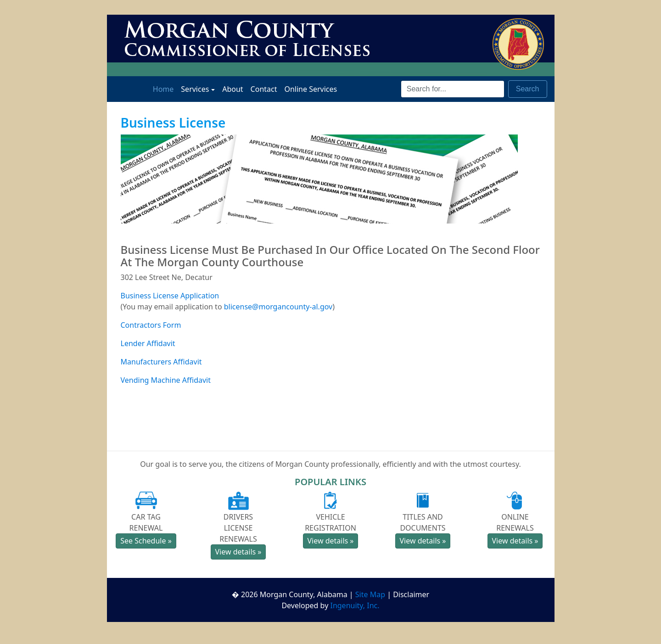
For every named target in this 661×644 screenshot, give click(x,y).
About (232, 89)
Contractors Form (151, 325)
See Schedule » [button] (146, 541)
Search (528, 89)
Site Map (370, 594)
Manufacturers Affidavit (161, 362)
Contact (264, 89)
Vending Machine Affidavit (166, 380)
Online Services (311, 89)
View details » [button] (238, 552)
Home (165, 89)
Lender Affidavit (148, 343)
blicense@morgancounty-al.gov (278, 307)
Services (195, 89)
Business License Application (170, 296)
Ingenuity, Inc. (355, 605)
